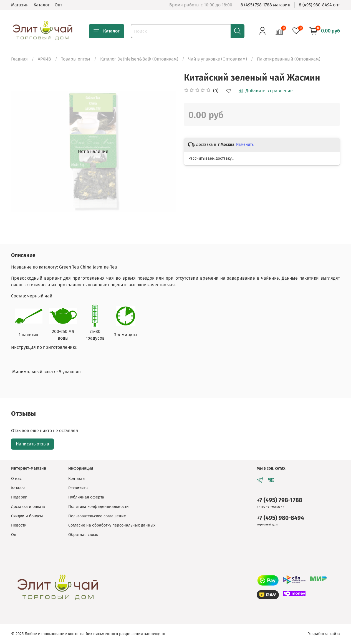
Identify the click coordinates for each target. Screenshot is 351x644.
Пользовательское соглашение (97, 516)
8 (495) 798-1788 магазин (265, 5)
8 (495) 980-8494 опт (319, 5)
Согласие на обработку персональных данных (112, 525)
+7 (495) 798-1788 (279, 500)
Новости (19, 525)
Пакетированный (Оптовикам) (289, 59)
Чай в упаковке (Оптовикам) (218, 59)
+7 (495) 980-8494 (280, 518)
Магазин (20, 5)
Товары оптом (76, 59)
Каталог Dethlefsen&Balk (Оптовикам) (139, 59)
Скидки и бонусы (27, 516)
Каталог (42, 5)
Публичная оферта (86, 497)
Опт (58, 5)
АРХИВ (44, 59)
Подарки (19, 497)
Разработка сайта (324, 634)
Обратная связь (83, 535)
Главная (19, 59)
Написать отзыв (32, 444)
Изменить (245, 145)
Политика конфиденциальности (99, 507)
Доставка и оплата (28, 507)
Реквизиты (78, 488)
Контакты (77, 479)
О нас (16, 479)
